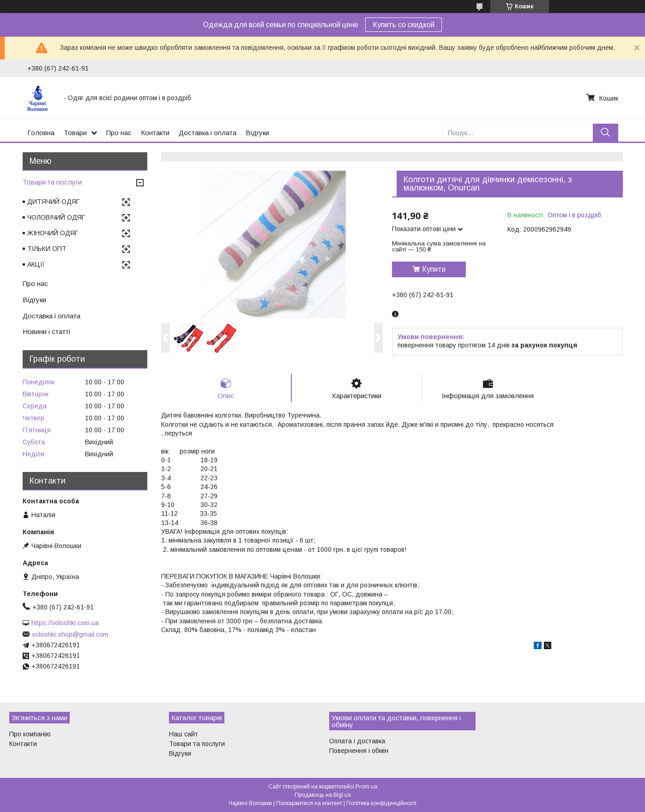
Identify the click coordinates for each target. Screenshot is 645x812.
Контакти (155, 133)
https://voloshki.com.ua (65, 623)
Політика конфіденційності (381, 803)
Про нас (119, 133)
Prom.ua (366, 787)
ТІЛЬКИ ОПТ (47, 249)
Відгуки (257, 133)
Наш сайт (184, 734)
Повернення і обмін (359, 751)
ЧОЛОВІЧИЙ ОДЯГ (56, 217)
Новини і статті (46, 331)
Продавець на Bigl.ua (323, 795)
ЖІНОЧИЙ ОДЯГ (53, 233)
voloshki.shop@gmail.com (70, 634)
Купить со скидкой (404, 25)
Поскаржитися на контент (309, 803)
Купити (434, 269)
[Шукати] (606, 133)
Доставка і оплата (208, 133)
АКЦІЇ (36, 264)
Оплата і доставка (357, 741)
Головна (41, 133)
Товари (75, 133)
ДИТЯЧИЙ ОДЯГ (53, 202)
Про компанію (30, 734)
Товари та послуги (52, 182)
